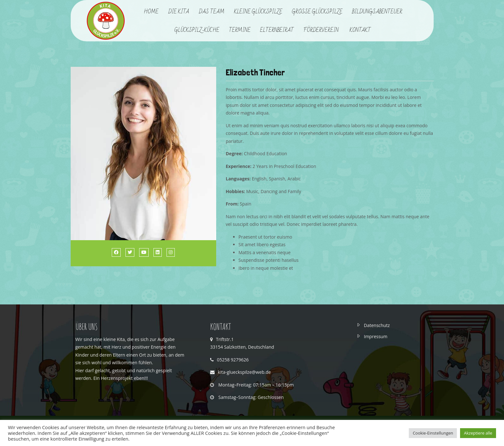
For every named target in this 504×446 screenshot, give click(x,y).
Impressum (376, 336)
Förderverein (322, 30)
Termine (240, 30)
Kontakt (360, 30)
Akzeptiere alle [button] (478, 433)
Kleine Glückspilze (258, 12)
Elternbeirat (277, 30)
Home (151, 12)
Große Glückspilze (317, 12)
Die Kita (179, 12)
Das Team (212, 12)
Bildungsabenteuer (377, 12)
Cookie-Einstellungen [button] (433, 433)
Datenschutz (377, 325)
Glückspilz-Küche (197, 30)
